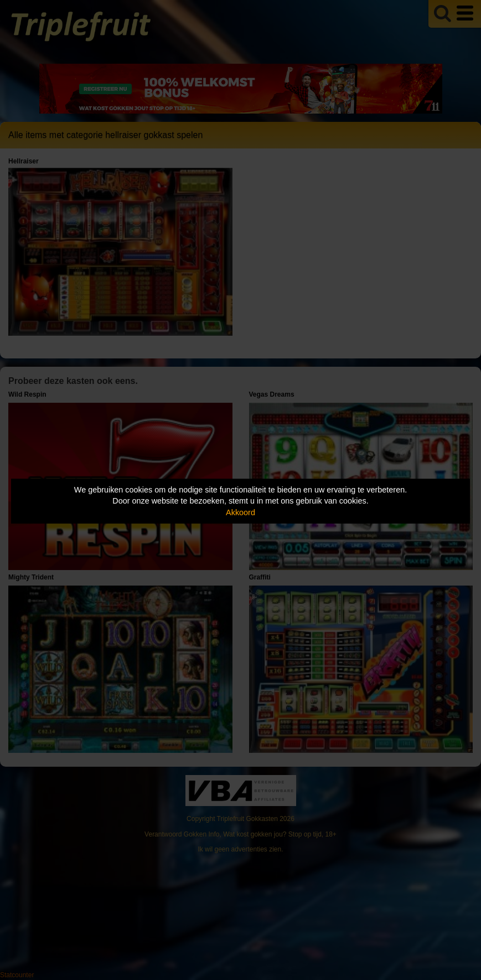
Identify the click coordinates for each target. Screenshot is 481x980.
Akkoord (240, 512)
